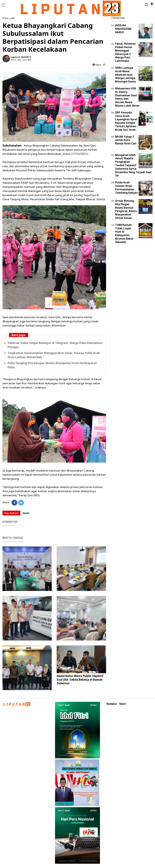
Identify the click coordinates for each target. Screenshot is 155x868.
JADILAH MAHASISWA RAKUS (123, 29)
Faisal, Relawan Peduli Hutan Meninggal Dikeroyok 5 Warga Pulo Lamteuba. (125, 52)
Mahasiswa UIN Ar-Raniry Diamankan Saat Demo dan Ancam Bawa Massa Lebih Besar (127, 97)
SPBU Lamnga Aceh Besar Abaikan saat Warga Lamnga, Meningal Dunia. (126, 75)
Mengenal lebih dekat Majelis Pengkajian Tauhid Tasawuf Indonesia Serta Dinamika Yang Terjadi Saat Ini (133, 165)
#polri (26, 513)
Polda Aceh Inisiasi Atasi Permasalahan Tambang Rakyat (126, 188)
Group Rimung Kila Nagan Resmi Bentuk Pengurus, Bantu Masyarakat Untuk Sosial (126, 209)
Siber (123, 704)
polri (13, 18)
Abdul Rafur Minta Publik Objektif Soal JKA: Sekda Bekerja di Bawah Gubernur (80, 680)
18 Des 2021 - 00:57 (19, 60)
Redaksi (112, 704)
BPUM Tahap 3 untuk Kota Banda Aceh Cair (126, 140)
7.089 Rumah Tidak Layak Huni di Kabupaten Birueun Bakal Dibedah (124, 233)
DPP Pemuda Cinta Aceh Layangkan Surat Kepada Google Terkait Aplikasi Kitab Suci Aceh (126, 121)
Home (5, 18)
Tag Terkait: (11, 513)
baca (97, 65)
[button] (152, 2)
